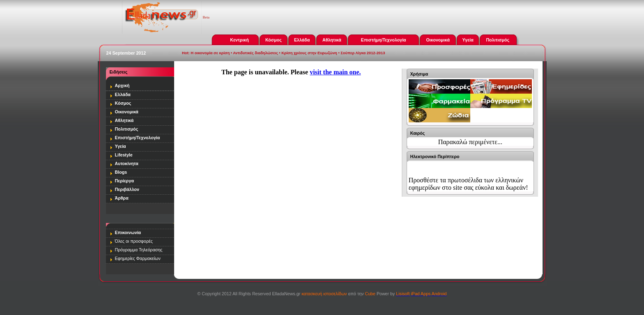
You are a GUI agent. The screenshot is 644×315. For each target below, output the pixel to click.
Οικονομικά (438, 40)
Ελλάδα (302, 40)
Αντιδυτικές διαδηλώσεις (255, 53)
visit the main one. (335, 72)
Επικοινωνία (128, 232)
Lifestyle (124, 155)
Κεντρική (239, 40)
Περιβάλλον (127, 189)
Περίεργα (124, 181)
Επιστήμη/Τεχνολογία (384, 40)
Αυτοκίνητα (127, 163)
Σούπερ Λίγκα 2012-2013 (363, 53)
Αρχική (122, 85)
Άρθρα (122, 198)
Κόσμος (274, 40)
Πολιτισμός (498, 40)
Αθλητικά (332, 40)
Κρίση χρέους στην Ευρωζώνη (309, 53)
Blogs (121, 172)
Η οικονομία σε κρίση (210, 53)
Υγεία (468, 40)
